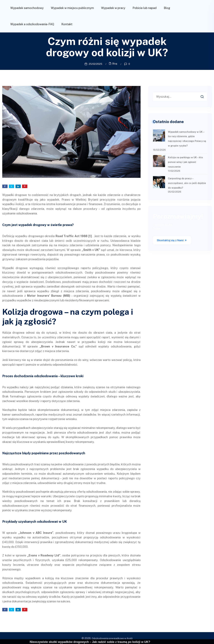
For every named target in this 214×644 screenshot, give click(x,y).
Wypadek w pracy (113, 8)
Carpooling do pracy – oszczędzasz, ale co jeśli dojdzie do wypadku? (187, 183)
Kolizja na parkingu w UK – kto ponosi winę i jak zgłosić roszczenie (185, 162)
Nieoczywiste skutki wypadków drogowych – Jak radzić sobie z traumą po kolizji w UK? (90, 642)
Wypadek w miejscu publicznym (72, 8)
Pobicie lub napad (145, 8)
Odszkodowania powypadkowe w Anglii (112, 638)
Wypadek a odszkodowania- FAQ (32, 24)
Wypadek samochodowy (27, 8)
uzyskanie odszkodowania (20, 213)
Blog (167, 8)
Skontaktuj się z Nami (172, 240)
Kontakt (67, 24)
